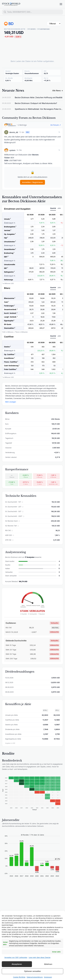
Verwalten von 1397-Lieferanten (16, 957)
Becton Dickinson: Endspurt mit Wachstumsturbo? (36, 103)
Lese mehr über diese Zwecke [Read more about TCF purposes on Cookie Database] (40, 957)
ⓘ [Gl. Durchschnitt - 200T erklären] (24, 516)
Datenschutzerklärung (35, 977)
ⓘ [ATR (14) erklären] (13, 540)
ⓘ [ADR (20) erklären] (13, 535)
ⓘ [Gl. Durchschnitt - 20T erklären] (23, 507)
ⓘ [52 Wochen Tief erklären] (18, 526)
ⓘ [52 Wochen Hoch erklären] (19, 521)
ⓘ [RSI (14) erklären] (12, 531)
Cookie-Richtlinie (19, 977)
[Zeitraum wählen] (54, 24)
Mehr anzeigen (11, 402)
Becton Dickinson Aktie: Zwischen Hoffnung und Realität (39, 97)
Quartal (53, 208)
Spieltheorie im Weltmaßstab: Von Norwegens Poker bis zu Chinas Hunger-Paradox (39, 109)
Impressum (48, 977)
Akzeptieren (17, 964)
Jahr (59, 208)
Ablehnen (48, 964)
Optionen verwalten (32, 971)
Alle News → (58, 91)
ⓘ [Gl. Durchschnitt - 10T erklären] (22, 502)
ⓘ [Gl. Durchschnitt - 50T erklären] (23, 512)
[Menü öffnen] (61, 4)
